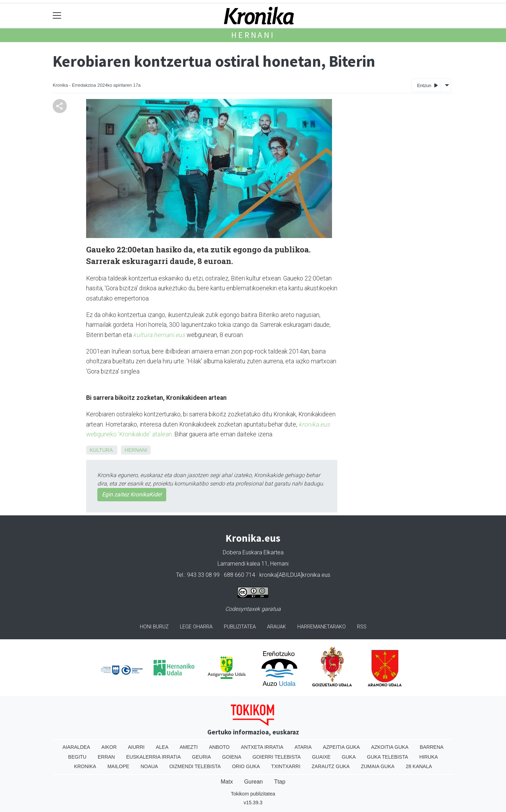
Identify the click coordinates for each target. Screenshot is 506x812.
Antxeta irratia (262, 747)
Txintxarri (286, 766)
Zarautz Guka (331, 766)
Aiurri (136, 747)
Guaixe (321, 757)
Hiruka (429, 757)
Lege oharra (196, 627)
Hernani (253, 35)
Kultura (101, 450)
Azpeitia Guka (341, 747)
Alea (162, 747)
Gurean (254, 782)
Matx (227, 782)
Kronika (85, 766)
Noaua (149, 766)
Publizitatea (240, 627)
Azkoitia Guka (390, 747)
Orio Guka (246, 766)
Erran (106, 757)
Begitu (77, 757)
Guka (349, 757)
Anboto (219, 747)
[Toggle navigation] (57, 16)
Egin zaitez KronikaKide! (132, 494)
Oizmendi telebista (195, 766)
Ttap (280, 782)
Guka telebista (387, 757)
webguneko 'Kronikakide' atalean (129, 434)
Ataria (303, 747)
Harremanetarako (322, 627)
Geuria (201, 757)
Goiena (232, 757)
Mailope (118, 766)
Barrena (432, 747)
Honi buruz (154, 627)
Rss (362, 627)
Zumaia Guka (378, 766)
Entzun (427, 85)
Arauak (277, 627)
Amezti (189, 747)
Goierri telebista (276, 757)
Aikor (109, 747)
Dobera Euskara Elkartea (253, 552)
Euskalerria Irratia (153, 757)
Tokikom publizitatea (253, 794)
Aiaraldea (76, 747)
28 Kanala (419, 766)
